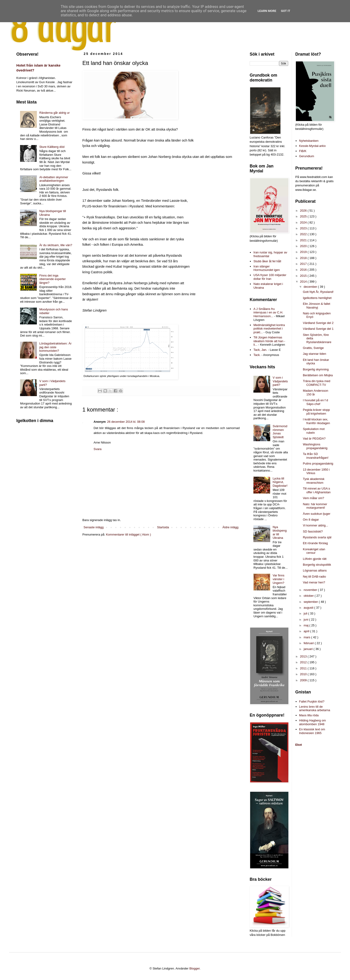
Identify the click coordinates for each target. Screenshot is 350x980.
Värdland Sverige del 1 (318, 329)
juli (306, 613)
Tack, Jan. (260, 350)
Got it (286, 11)
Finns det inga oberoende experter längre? (52, 279)
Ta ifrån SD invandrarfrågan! (316, 456)
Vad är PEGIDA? (314, 439)
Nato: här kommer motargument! (315, 506)
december (311, 287)
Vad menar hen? (314, 582)
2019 (304, 252)
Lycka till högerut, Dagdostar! (280, 482)
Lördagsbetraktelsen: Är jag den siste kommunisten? (55, 347)
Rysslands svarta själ (317, 537)
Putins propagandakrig (318, 463)
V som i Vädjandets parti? (280, 381)
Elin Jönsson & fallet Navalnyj (317, 306)
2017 (304, 264)
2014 (304, 282)
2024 (304, 222)
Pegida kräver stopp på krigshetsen (316, 412)
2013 (304, 656)
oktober (309, 596)
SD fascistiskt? (313, 531)
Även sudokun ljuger (317, 514)
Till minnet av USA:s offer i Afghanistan (317, 490)
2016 (304, 270)
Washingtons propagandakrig (315, 446)
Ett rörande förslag (315, 543)
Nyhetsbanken (309, 141)
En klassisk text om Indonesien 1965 (312, 731)
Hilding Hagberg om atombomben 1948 (313, 722)
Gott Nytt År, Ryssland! (318, 292)
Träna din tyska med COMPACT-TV (317, 383)
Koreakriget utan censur (314, 551)
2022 (304, 234)
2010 (304, 674)
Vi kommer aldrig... (315, 525)
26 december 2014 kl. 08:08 (126, 422)
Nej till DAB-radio (314, 577)
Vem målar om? (313, 498)
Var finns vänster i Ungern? (278, 579)
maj (306, 625)
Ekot (299, 745)
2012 (304, 662)
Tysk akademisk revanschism (314, 481)
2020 (304, 246)
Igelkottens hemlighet (317, 298)
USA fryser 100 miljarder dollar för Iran (270, 277)
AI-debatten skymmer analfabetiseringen (54, 179)
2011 (304, 668)
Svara (98, 449)
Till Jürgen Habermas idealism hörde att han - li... (269, 341)
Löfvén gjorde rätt (315, 559)
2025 (304, 216)
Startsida (163, 527)
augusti (309, 608)
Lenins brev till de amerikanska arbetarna (315, 708)
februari (309, 643)
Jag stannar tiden (315, 354)
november (311, 590)
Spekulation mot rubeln (314, 431)
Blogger (195, 968)
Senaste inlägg (94, 527)
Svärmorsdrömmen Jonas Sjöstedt (280, 432)
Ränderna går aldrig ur (54, 113)
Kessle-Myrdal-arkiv (312, 146)
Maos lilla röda (309, 715)
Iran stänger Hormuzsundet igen (267, 268)
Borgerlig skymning (316, 369)
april (307, 631)
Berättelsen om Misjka (318, 375)
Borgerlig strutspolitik (317, 565)
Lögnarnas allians (315, 570)
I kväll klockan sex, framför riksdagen (316, 421)
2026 (304, 211)
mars (307, 637)
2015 (304, 276)
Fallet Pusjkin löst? (312, 701)
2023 (304, 228)
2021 (304, 240)
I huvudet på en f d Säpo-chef (315, 402)
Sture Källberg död (52, 147)
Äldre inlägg (230, 527)
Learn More (267, 11)
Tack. (257, 355)
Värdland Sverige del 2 (318, 323)
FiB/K (303, 151)
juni (306, 620)
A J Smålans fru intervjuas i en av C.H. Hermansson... (268, 312)
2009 (304, 680)
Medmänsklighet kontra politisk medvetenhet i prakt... (269, 329)
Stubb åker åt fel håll (267, 261)
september (311, 602)
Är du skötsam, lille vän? (56, 245)
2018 (304, 258)
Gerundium (307, 156)
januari (309, 649)
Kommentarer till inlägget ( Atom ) (128, 534)
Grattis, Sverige (313, 348)
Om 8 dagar (311, 520)
